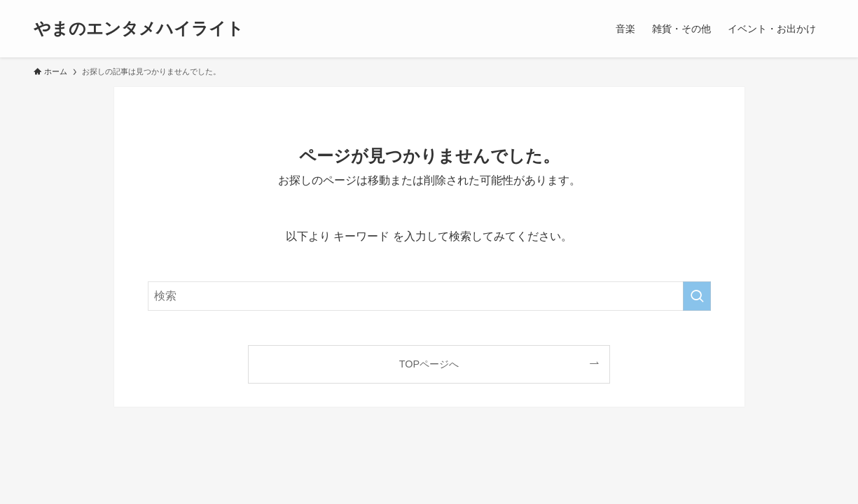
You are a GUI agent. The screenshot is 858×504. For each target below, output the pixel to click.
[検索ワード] (429, 296)
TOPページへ (429, 364)
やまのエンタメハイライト (139, 29)
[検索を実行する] (697, 296)
